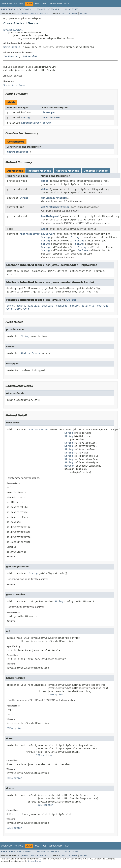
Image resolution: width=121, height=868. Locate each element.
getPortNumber (50, 207)
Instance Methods (39, 171)
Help (66, 4)
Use (37, 4)
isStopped (49, 112)
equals (21, 306)
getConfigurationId (54, 198)
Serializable (12, 47)
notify (74, 306)
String (25, 118)
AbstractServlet (18, 152)
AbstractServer (31, 123)
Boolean (83, 250)
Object (71, 300)
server (47, 123)
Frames (41, 9)
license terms (34, 861)
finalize (33, 306)
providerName (51, 118)
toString (103, 306)
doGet (45, 181)
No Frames (53, 9)
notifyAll (88, 306)
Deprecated (55, 4)
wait (9, 309)
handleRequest (50, 216)
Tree (44, 4)
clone (10, 306)
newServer (48, 234)
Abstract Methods (67, 171)
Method (45, 13)
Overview (6, 4)
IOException (55, 695)
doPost (46, 189)
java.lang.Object (13, 30)
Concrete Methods (96, 171)
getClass (48, 306)
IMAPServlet (11, 56)
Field (25, 13)
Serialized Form (14, 85)
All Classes (72, 9)
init (44, 229)
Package (18, 4)
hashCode (62, 306)
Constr (34, 13)
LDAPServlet (30, 56)
